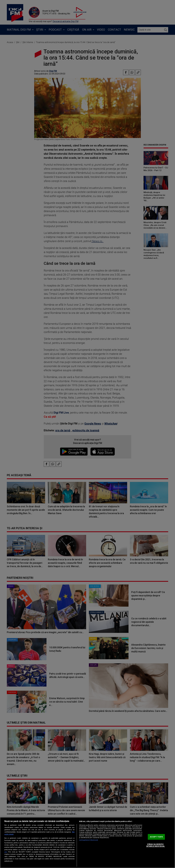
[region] (87, 843)
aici (6, 852)
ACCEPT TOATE (156, 837)
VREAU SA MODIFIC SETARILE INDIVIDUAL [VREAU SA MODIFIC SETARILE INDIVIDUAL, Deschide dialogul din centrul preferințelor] (155, 845)
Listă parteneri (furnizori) (88, 840)
